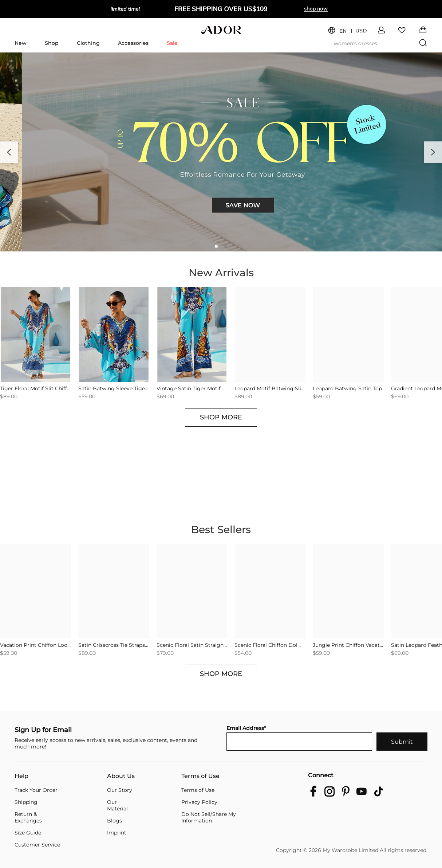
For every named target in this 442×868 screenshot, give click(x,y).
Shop (52, 43)
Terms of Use (200, 776)
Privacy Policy (199, 802)
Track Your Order (36, 790)
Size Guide (28, 833)
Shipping (26, 802)
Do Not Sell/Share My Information (209, 817)
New (21, 43)
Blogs (115, 821)
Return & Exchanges (28, 817)
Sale (172, 43)
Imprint (117, 833)
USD (361, 31)
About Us (121, 776)
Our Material (117, 805)
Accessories (133, 43)
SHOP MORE (221, 417)
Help (21, 776)
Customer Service (37, 845)
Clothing (88, 43)
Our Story (120, 790)
